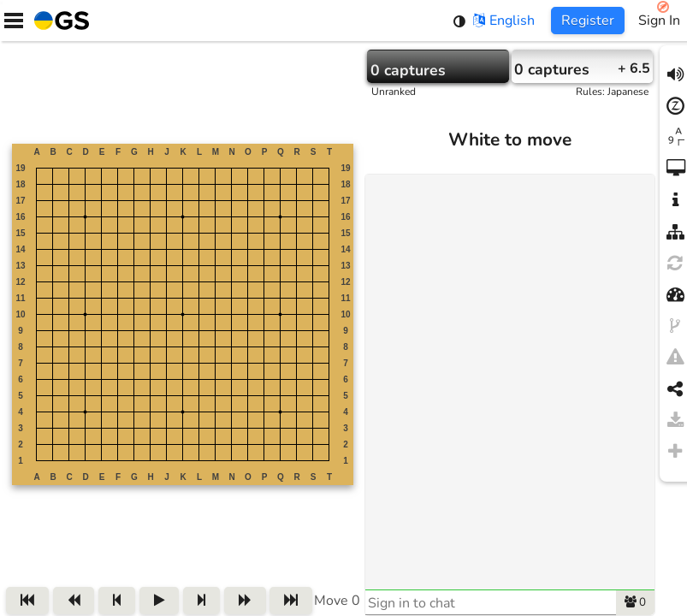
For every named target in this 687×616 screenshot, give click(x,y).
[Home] (58, 21)
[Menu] (14, 21)
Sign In (659, 21)
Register (588, 21)
